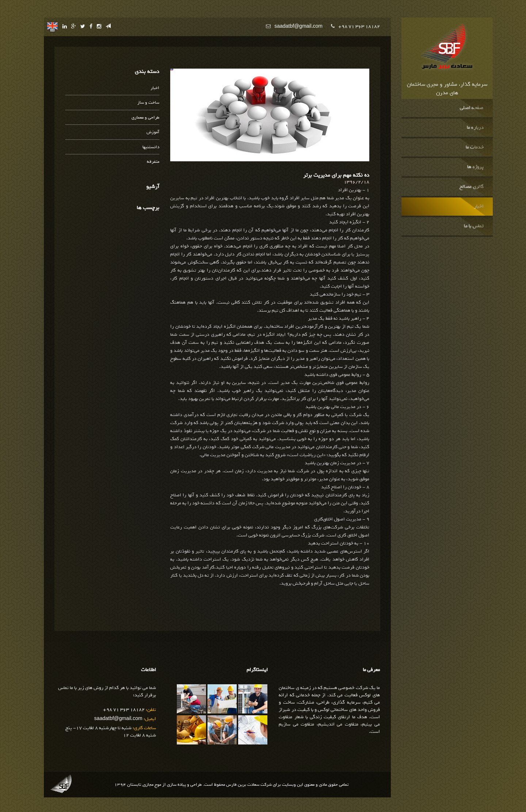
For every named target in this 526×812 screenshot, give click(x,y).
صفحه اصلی (471, 108)
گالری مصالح (471, 187)
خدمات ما (474, 147)
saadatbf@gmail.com (298, 26)
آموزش (153, 132)
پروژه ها (475, 167)
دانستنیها (151, 147)
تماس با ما (474, 226)
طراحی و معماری (145, 118)
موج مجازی (152, 785)
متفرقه (153, 162)
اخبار (479, 207)
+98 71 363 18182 (359, 26)
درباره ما (475, 128)
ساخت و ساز (148, 103)
